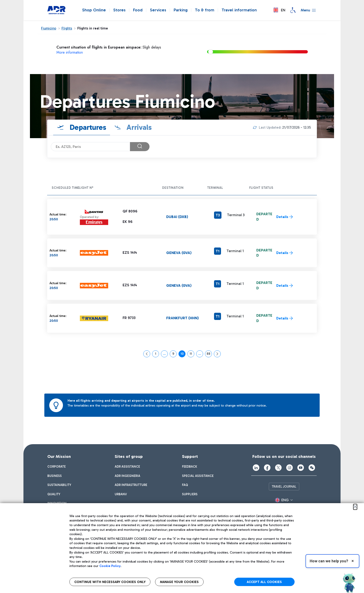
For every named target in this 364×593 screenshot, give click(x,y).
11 (192, 355)
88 (209, 355)
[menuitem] (57, 467)
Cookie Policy (110, 566)
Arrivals (138, 127)
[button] (279, 10)
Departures (87, 127)
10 (183, 355)
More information (70, 52)
